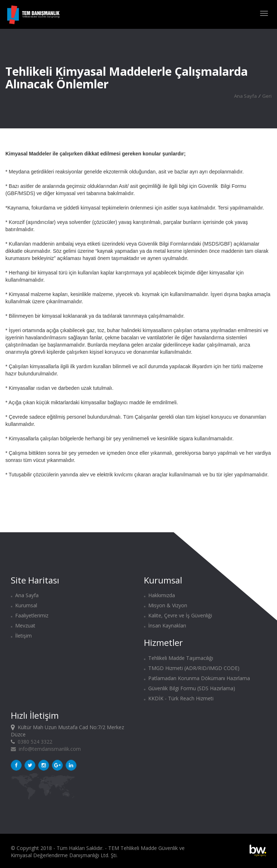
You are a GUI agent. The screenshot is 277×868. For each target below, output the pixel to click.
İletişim (21, 636)
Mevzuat (23, 625)
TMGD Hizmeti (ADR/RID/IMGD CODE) (192, 668)
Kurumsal (24, 605)
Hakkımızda (159, 595)
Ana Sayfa (245, 96)
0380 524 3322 (35, 742)
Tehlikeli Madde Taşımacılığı (179, 658)
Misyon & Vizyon (166, 605)
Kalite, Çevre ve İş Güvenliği (178, 615)
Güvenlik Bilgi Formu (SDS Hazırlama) (190, 688)
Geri (267, 96)
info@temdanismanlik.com (46, 749)
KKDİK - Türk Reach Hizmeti (179, 698)
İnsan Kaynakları (165, 625)
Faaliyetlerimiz (30, 615)
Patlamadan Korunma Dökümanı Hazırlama (197, 678)
